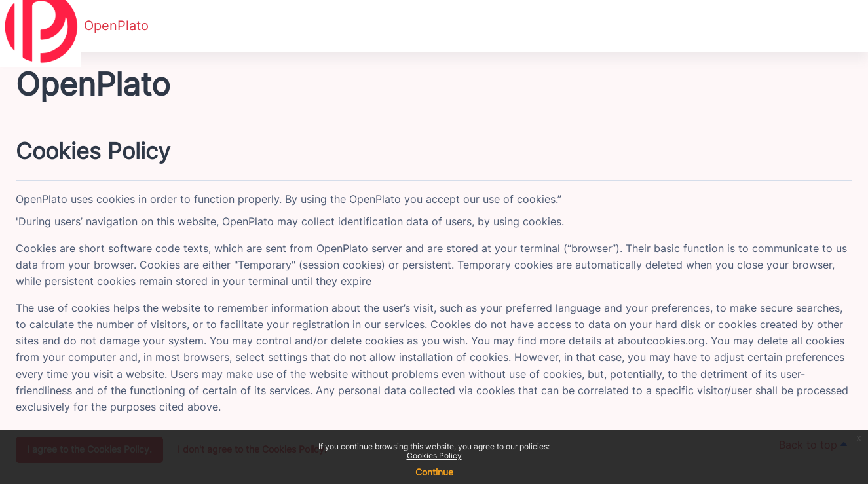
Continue (434, 472)
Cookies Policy (434, 456)
